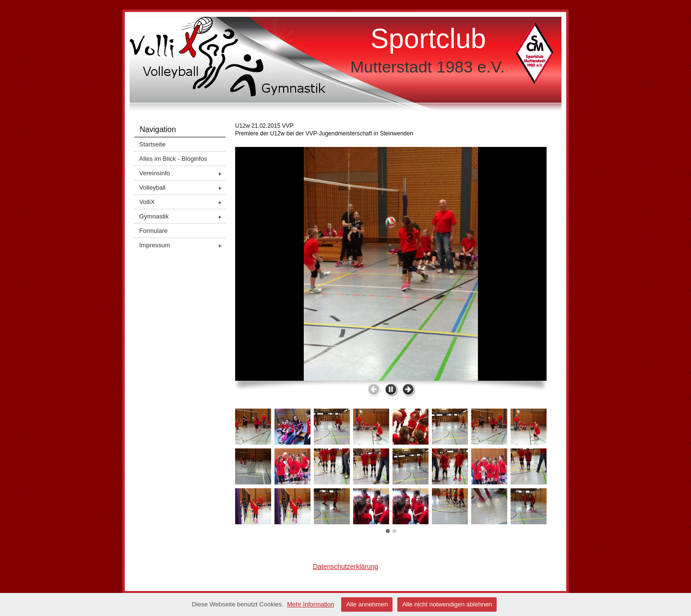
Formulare (153, 231)
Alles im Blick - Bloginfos (173, 159)
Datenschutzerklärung (345, 567)
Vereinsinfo (182, 173)
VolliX (182, 202)
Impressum (182, 245)
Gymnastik (182, 216)
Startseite (152, 144)
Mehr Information (310, 604)
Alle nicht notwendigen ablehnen (447, 604)
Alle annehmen (367, 604)
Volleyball (182, 187)
